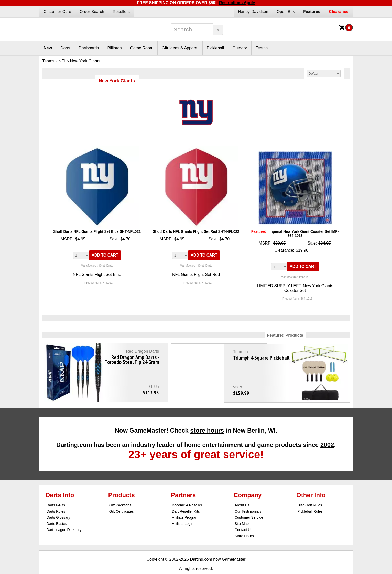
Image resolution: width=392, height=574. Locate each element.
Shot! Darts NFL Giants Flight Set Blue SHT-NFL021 (97, 231)
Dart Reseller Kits (186, 500)
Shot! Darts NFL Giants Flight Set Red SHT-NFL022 (196, 231)
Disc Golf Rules (310, 494)
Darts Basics (57, 512)
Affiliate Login (183, 512)
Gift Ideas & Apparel (180, 48)
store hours (207, 419)
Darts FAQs (56, 494)
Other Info (311, 484)
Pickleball (215, 48)
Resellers (121, 11)
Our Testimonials (248, 500)
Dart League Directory (64, 518)
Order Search (92, 11)
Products (122, 484)
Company (248, 484)
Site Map (242, 512)
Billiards (115, 48)
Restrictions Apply (237, 3)
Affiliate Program (185, 506)
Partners (183, 484)
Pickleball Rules (310, 500)
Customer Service (249, 506)
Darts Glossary (58, 506)
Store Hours (244, 525)
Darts (65, 48)
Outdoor (240, 48)
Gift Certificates (122, 500)
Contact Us (243, 518)
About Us (242, 494)
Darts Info (60, 484)
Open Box (286, 11)
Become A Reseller (187, 494)
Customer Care (57, 11)
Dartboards (89, 48)
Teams (262, 48)
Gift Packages (120, 494)
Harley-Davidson (253, 11)
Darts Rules (56, 500)
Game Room (142, 48)
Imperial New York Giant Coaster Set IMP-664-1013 (295, 234)
